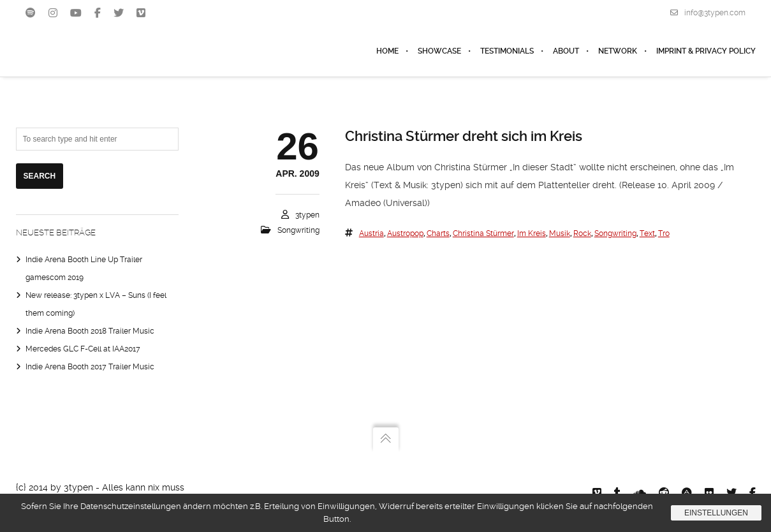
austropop (405, 233)
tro (664, 233)
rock (582, 233)
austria (371, 233)
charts (438, 233)
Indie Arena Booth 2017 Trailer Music (90, 367)
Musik (560, 233)
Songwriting (298, 230)
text (647, 233)
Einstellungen (716, 513)
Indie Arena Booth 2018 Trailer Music (90, 331)
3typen (307, 215)
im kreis (532, 233)
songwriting (615, 233)
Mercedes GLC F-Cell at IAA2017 (83, 349)
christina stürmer (483, 233)
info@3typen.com (708, 13)
